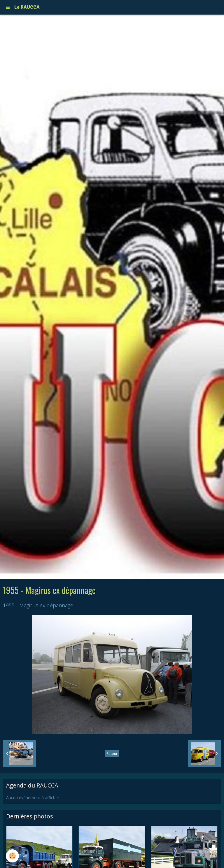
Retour (112, 753)
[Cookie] (12, 856)
